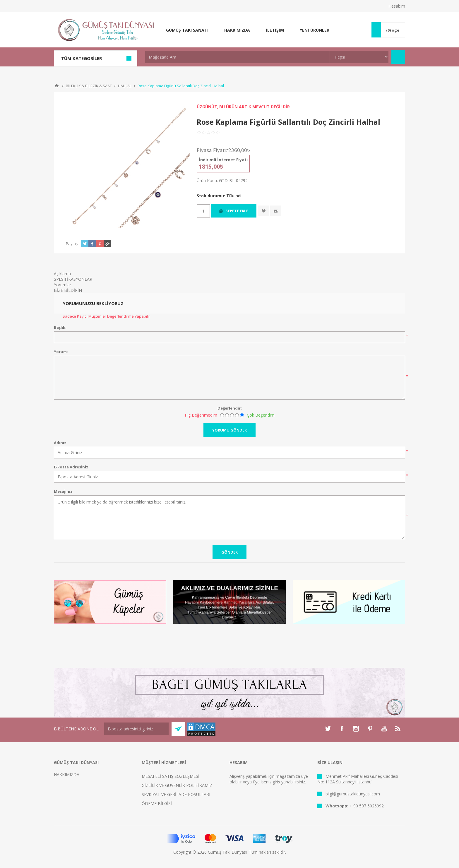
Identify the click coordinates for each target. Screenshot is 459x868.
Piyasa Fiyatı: (212, 150)
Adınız (60, 443)
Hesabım (397, 6)
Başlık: (60, 327)
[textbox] (237, 57)
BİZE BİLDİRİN (68, 290)
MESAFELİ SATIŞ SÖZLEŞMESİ (171, 776)
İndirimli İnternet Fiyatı (223, 160)
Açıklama (62, 274)
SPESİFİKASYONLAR (73, 279)
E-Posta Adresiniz (71, 467)
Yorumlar (62, 285)
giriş (276, 782)
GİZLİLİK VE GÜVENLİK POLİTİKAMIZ (177, 785)
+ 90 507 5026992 (367, 806)
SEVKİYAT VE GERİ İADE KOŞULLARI (176, 794)
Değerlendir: (230, 408)
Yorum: (61, 352)
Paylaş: (72, 244)
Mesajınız (63, 491)
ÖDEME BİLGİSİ (157, 803)
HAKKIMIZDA (67, 774)
